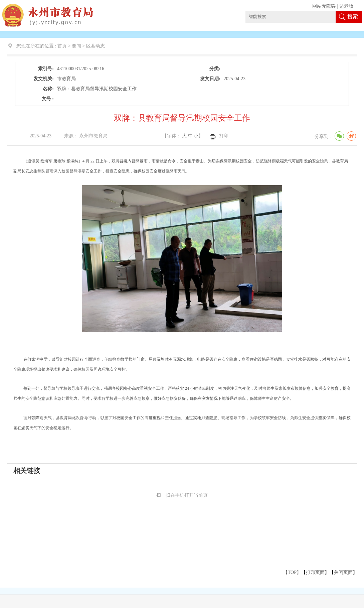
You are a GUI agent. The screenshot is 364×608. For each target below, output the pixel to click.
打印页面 (315, 572)
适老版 (346, 6)
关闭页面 (343, 572)
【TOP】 (292, 572)
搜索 (353, 17)
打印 (224, 136)
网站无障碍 (324, 6)
